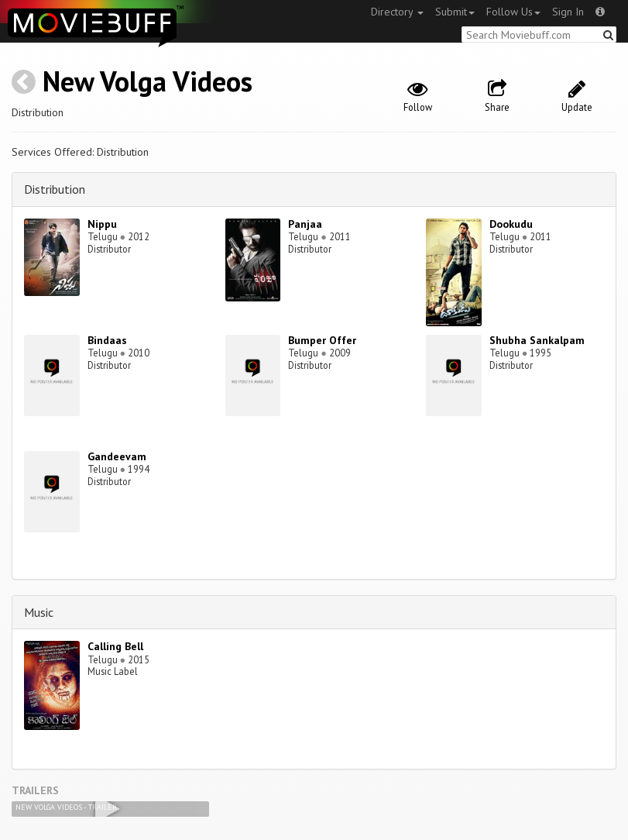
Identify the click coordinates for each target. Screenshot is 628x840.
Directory (397, 12)
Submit (455, 12)
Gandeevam (117, 456)
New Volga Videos (148, 81)
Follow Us (513, 12)
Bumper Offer (322, 340)
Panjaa (305, 224)
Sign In (568, 12)
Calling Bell (115, 646)
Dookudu (511, 224)
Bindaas (107, 340)
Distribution (55, 189)
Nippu (102, 224)
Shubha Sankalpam (537, 340)
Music (39, 612)
